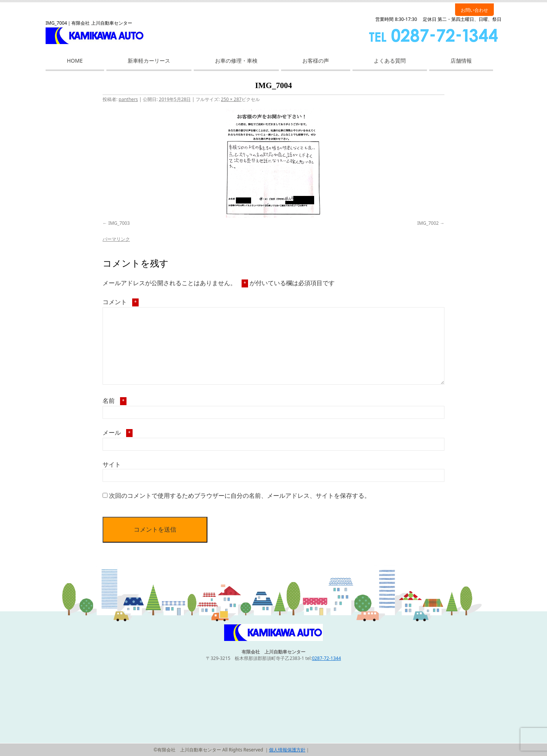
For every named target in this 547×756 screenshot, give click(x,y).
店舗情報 (461, 61)
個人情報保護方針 (287, 750)
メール (118, 432)
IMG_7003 (119, 223)
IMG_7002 (428, 223)
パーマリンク (116, 239)
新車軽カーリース (149, 61)
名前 (115, 401)
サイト (112, 464)
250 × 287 (231, 99)
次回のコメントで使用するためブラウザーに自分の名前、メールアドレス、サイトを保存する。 (240, 496)
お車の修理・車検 (236, 61)
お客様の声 (316, 61)
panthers (128, 99)
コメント (121, 302)
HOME (75, 61)
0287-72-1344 (326, 658)
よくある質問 (390, 61)
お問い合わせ (474, 10)
